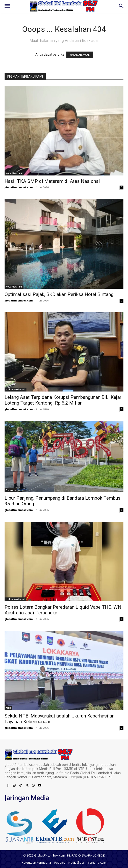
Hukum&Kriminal (16, 389)
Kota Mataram (14, 173)
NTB (8, 708)
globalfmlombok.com (19, 187)
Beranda (11, 490)
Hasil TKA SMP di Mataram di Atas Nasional (52, 181)
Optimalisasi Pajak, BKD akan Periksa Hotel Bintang (59, 294)
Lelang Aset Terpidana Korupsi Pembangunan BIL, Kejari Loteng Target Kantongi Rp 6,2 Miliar (64, 400)
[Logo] (64, 6)
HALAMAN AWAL (80, 55)
